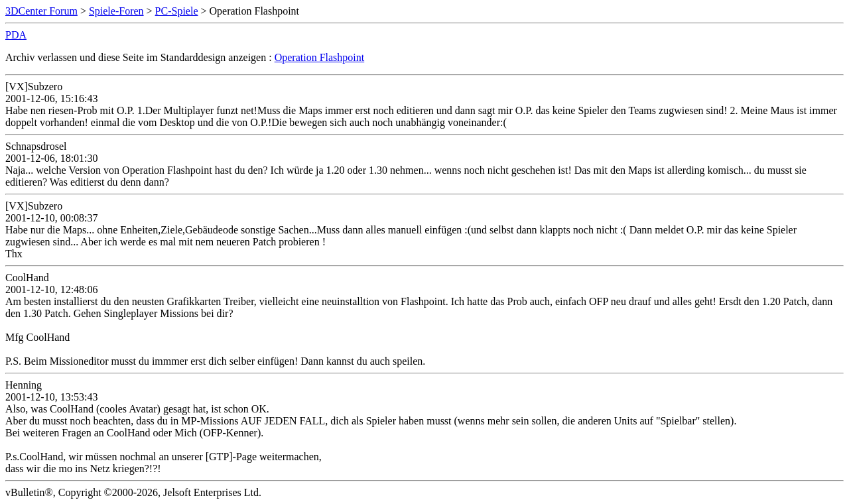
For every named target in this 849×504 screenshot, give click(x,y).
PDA (16, 35)
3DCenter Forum (41, 11)
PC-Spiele (177, 11)
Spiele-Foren (116, 11)
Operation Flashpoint (320, 57)
